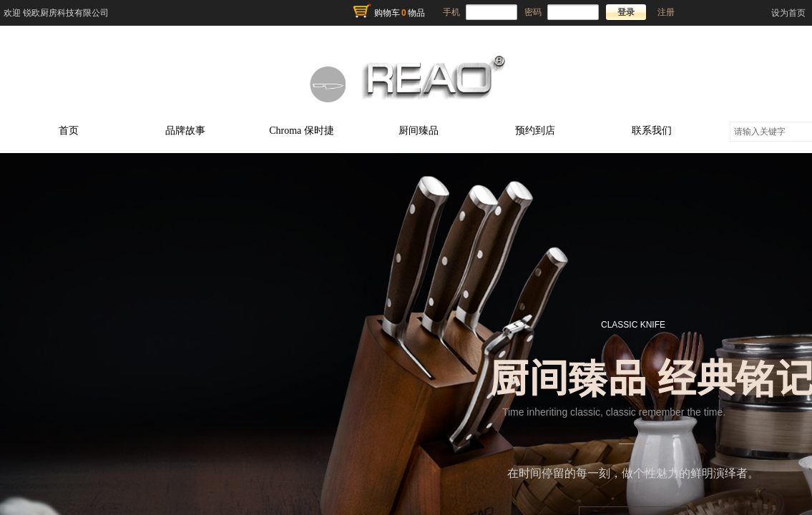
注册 (666, 12)
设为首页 (788, 13)
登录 (626, 12)
